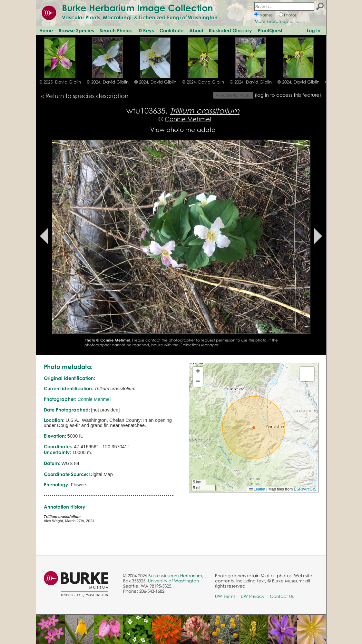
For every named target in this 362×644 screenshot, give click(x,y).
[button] (254, 428)
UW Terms (225, 596)
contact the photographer (170, 340)
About (196, 30)
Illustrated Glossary (230, 30)
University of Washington (173, 581)
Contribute (171, 30)
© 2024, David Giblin (108, 82)
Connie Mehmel (188, 119)
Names (266, 15)
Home (46, 30)
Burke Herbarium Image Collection (137, 8)
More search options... (278, 21)
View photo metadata (183, 129)
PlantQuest (270, 30)
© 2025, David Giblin (60, 82)
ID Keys (146, 30)
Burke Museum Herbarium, (176, 576)
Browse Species (76, 30)
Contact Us (282, 596)
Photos (290, 15)
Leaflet (257, 489)
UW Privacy (253, 596)
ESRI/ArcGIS (305, 489)
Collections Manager (199, 345)
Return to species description (87, 96)
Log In (314, 30)
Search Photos (116, 30)
